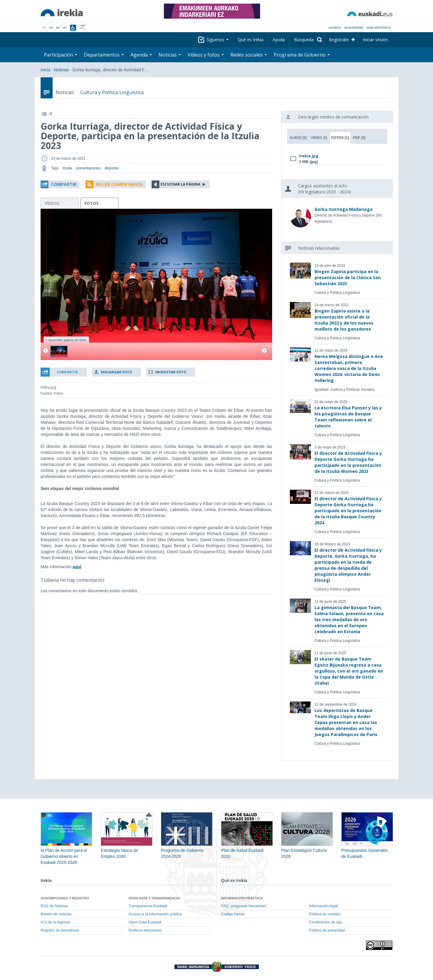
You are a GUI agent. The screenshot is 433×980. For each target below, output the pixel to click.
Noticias (170, 55)
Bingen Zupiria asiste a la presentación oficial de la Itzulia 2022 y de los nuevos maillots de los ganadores (344, 320)
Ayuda (279, 40)
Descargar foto (116, 372)
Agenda (141, 55)
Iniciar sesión (375, 40)
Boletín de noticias (56, 914)
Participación (61, 55)
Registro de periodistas (60, 930)
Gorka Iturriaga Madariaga (344, 209)
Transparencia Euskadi (148, 906)
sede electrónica (379, 27)
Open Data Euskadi (145, 922)
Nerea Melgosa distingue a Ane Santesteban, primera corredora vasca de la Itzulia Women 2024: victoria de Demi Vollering (349, 368)
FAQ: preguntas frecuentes (244, 906)
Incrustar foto (171, 372)
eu (58, 27)
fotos (92, 203)
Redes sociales (249, 55)
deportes (112, 168)
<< (44, 27)
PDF (359, 138)
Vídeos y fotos (206, 55)
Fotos (340, 138)
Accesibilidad (354, 27)
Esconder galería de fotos (66, 340)
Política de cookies (325, 914)
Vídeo (319, 138)
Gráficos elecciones (145, 930)
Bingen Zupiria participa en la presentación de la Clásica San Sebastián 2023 (348, 277)
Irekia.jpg (309, 156)
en (65, 27)
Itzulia (68, 168)
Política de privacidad (327, 930)
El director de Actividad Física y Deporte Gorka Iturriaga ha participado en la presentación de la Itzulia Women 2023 (348, 462)
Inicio (46, 70)
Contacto (335, 27)
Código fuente (233, 914)
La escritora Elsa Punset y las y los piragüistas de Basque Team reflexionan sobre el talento (348, 417)
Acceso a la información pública (155, 914)
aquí (77, 567)
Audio (298, 138)
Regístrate (339, 40)
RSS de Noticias (54, 906)
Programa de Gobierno (302, 55)
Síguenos (218, 40)
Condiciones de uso (326, 922)
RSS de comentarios (119, 184)
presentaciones (88, 168)
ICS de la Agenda (55, 922)
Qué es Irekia (251, 40)
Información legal (323, 906)
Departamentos (104, 55)
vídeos (52, 203)
